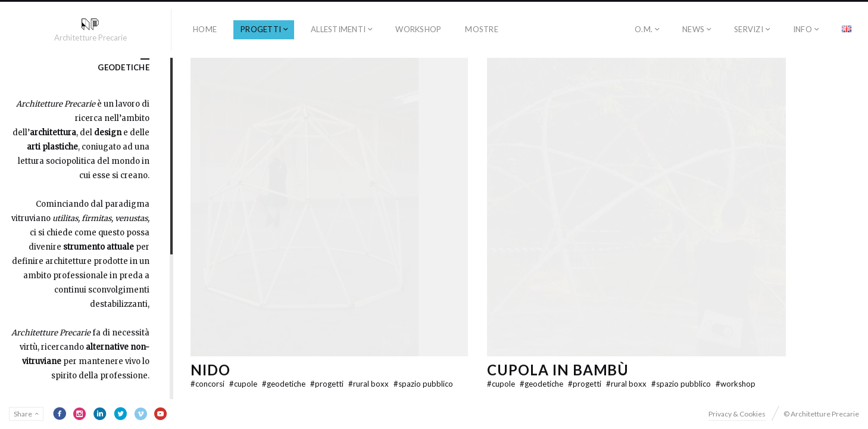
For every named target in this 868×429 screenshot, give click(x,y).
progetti (261, 29)
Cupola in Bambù (558, 370)
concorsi (208, 384)
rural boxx (369, 384)
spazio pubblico (423, 384)
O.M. (644, 29)
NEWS (693, 29)
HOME (205, 29)
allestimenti (338, 29)
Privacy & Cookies (737, 414)
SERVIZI (749, 29)
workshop (418, 29)
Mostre (482, 29)
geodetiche (285, 384)
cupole (244, 384)
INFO (803, 29)
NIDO (210, 370)
